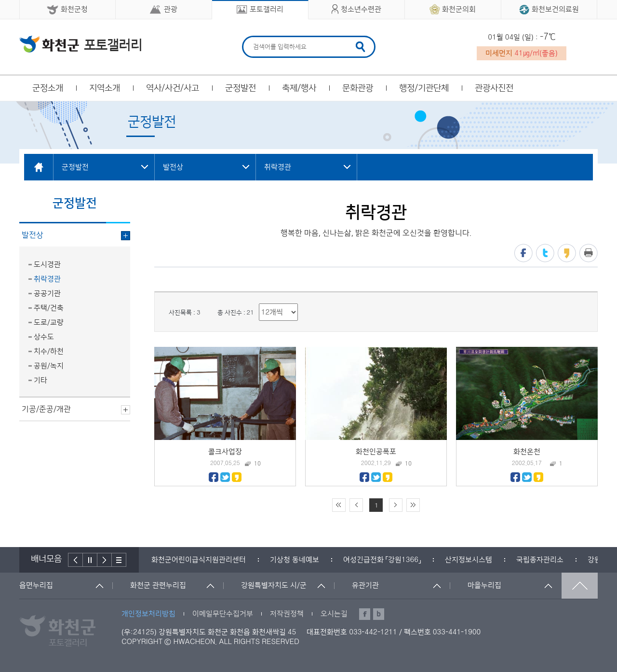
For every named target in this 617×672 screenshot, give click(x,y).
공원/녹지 (49, 366)
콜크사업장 (225, 452)
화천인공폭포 (376, 452)
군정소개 (48, 88)
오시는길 (334, 614)
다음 (105, 560)
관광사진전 (494, 88)
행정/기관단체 (424, 88)
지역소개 (105, 88)
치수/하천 (49, 351)
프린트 (589, 253)
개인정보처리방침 (148, 614)
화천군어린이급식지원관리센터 (199, 560)
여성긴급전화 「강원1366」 (382, 560)
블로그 (379, 614)
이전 (75, 560)
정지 (90, 560)
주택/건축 (49, 308)
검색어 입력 (252, 37)
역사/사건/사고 (173, 88)
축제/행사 (299, 88)
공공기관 (47, 294)
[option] (199, 560)
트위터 (545, 253)
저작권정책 (287, 614)
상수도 (44, 337)
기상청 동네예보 (295, 560)
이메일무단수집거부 (223, 614)
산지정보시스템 (469, 560)
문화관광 (358, 88)
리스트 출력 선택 (259, 304)
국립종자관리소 (540, 560)
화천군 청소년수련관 (80, 44)
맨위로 (580, 586)
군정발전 (241, 88)
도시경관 (47, 265)
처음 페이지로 (339, 505)
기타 (40, 380)
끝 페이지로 (413, 505)
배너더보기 (119, 560)
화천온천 (527, 452)
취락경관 (47, 279)
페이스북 (523, 253)
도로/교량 (49, 322)
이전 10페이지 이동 (356, 505)
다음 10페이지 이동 (396, 505)
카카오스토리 (567, 253)
